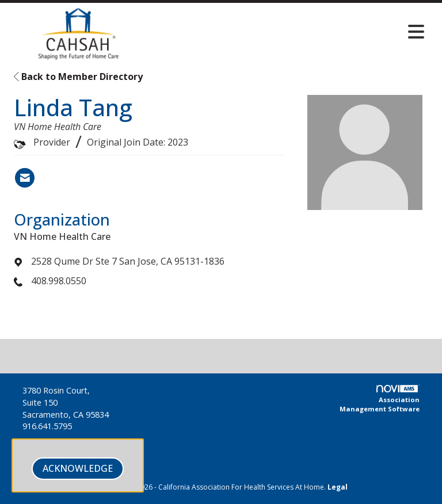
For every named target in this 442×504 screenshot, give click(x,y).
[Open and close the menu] (289, 32)
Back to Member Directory (78, 77)
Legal (338, 487)
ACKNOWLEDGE (78, 468)
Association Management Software (380, 399)
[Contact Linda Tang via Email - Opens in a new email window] (25, 178)
